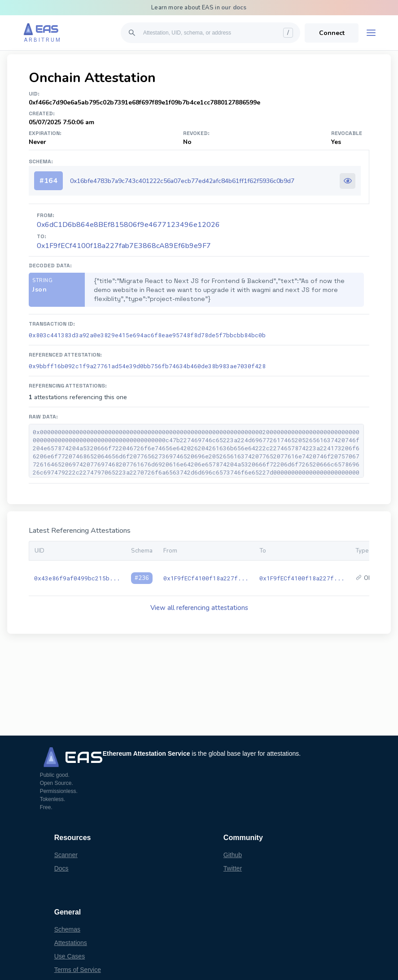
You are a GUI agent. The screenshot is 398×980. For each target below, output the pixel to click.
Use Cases (70, 956)
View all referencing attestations (199, 608)
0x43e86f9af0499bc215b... (77, 578)
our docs (234, 8)
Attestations (71, 943)
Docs (61, 868)
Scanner (66, 855)
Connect (332, 33)
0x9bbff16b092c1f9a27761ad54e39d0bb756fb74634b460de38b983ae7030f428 (147, 366)
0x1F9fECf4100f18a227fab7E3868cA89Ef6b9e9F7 (124, 246)
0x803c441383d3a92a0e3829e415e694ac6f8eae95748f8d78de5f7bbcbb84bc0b (147, 335)
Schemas (67, 929)
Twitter (233, 868)
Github (233, 855)
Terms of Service (78, 970)
